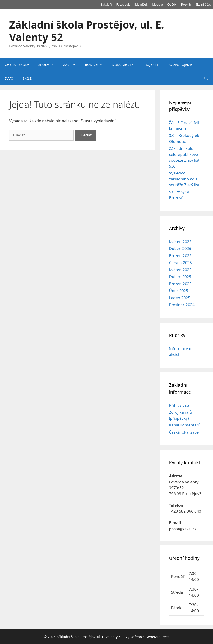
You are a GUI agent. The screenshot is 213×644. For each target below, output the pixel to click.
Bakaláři (106, 4)
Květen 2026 (180, 242)
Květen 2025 (180, 270)
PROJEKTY (150, 64)
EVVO (9, 78)
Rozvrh (186, 4)
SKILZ (27, 78)
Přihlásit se (179, 405)
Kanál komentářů (185, 425)
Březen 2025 (180, 284)
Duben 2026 (180, 248)
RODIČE (96, 64)
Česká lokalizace (184, 432)
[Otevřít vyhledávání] (206, 78)
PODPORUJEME (180, 64)
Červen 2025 (180, 263)
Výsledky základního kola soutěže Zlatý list (184, 179)
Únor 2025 (179, 291)
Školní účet (203, 4)
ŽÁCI (72, 64)
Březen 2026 (180, 256)
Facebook (123, 4)
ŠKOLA (49, 64)
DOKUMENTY (122, 64)
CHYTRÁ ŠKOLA (17, 64)
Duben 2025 (180, 277)
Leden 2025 (180, 298)
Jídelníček (141, 4)
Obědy (172, 4)
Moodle (157, 4)
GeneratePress (157, 637)
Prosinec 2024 (182, 305)
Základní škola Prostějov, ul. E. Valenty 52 (87, 31)
